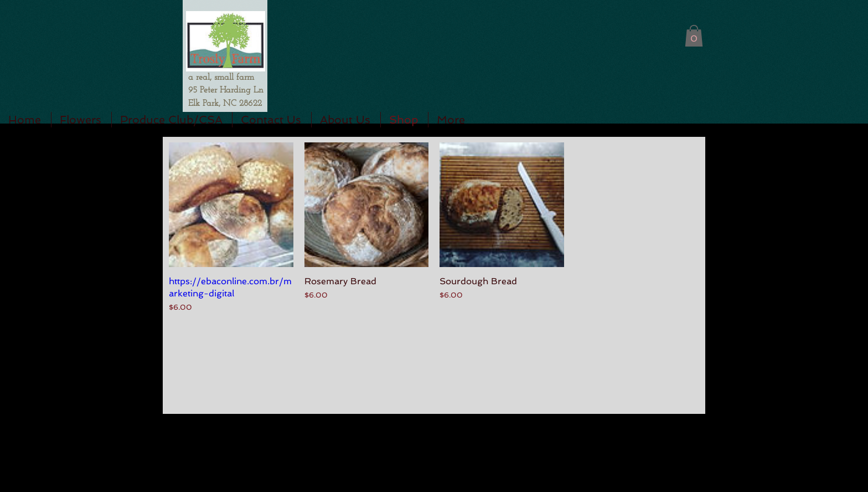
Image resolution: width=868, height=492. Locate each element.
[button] (694, 36)
